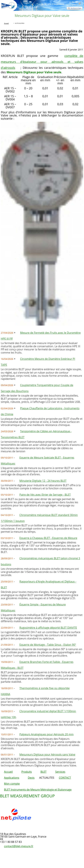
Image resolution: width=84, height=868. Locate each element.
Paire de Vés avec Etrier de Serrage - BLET (45, 495)
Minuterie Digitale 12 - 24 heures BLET (43, 481)
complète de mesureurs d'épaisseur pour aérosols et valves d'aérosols (42, 62)
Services (60, 772)
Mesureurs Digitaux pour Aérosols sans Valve (47, 755)
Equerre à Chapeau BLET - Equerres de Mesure (48, 538)
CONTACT (65, 778)
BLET (43, 772)
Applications (12, 778)
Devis (31, 778)
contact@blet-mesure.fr (19, 846)
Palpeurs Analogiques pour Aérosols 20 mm (46, 734)
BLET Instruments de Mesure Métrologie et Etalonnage (38, 790)
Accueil (8, 772)
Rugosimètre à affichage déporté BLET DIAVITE (48, 628)
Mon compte (12, 784)
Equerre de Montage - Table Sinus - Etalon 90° (48, 645)
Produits (27, 772)
